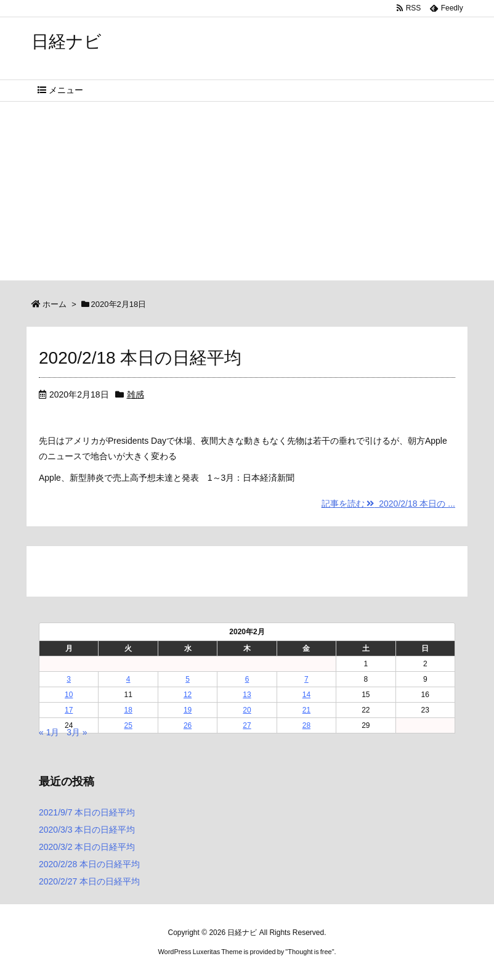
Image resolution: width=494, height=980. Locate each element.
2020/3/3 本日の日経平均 (87, 830)
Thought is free (310, 952)
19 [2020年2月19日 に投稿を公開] (188, 710)
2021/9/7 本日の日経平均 (87, 812)
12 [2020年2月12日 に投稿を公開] (188, 695)
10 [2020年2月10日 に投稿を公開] (69, 695)
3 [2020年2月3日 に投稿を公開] (69, 679)
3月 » (77, 732)
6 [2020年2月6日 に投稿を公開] (247, 679)
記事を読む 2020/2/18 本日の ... (388, 504)
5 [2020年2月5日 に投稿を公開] (188, 679)
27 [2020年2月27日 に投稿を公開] (247, 725)
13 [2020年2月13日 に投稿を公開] (247, 695)
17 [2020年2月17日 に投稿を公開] (69, 710)
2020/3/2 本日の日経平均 (87, 847)
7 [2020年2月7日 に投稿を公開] (306, 679)
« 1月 (49, 732)
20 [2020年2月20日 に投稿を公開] (247, 710)
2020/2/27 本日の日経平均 (89, 881)
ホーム (55, 304)
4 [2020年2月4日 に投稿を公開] (128, 679)
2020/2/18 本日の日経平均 (140, 358)
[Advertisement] (247, 194)
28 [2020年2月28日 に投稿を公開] (306, 725)
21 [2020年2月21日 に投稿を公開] (306, 710)
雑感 (136, 394)
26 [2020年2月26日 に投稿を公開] (188, 725)
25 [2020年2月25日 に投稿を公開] (128, 725)
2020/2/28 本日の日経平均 (89, 864)
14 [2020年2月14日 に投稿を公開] (306, 695)
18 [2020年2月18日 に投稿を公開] (128, 710)
